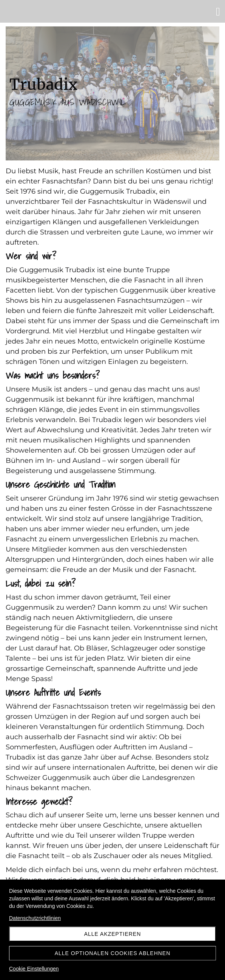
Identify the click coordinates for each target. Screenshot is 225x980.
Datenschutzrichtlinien (35, 918)
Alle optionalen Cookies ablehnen (113, 953)
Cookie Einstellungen (34, 969)
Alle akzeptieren (113, 934)
